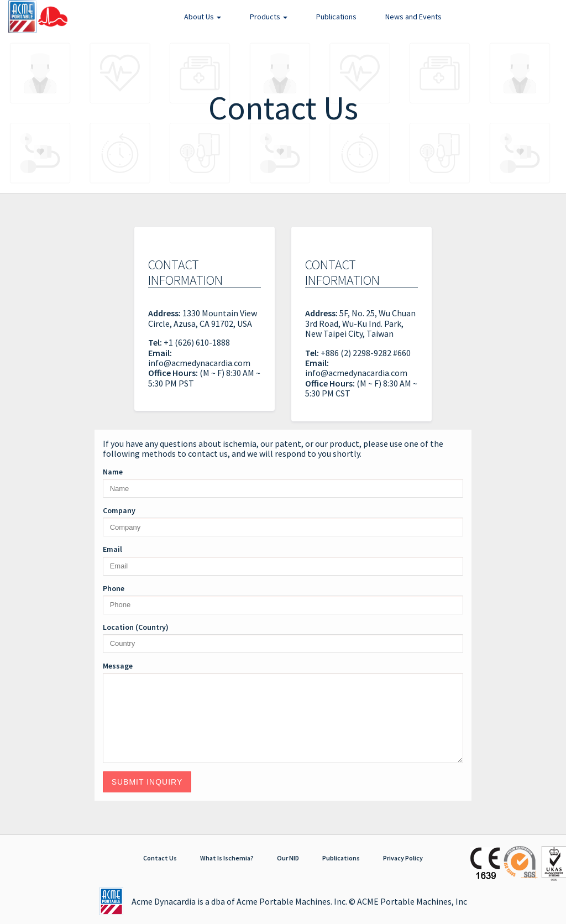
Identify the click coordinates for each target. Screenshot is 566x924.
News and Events (413, 17)
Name (113, 472)
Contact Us (160, 858)
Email (112, 549)
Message (118, 666)
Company (119, 510)
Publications (336, 17)
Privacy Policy (403, 858)
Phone (114, 588)
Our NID (288, 858)
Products (269, 17)
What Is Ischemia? (227, 858)
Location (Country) (136, 627)
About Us (203, 17)
